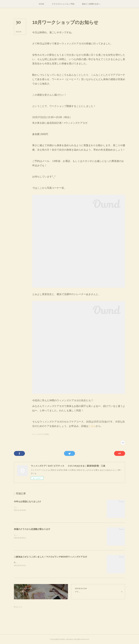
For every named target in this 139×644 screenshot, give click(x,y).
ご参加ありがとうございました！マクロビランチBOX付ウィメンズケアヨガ (50, 557)
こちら (92, 426)
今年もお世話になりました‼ (27, 501)
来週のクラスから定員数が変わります (32, 529)
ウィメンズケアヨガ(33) (40, 434)
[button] (41, 4)
